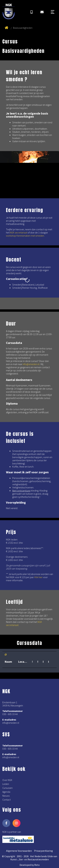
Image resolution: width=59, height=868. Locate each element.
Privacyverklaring (44, 851)
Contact (6, 800)
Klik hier (38, 577)
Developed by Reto (30, 865)
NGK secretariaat (19, 232)
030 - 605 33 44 (10, 714)
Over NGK (7, 780)
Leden (6, 784)
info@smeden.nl (31, 364)
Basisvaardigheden (23, 28)
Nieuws (6, 796)
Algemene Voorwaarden (19, 851)
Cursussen (7, 788)
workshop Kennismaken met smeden (25, 236)
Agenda (6, 792)
